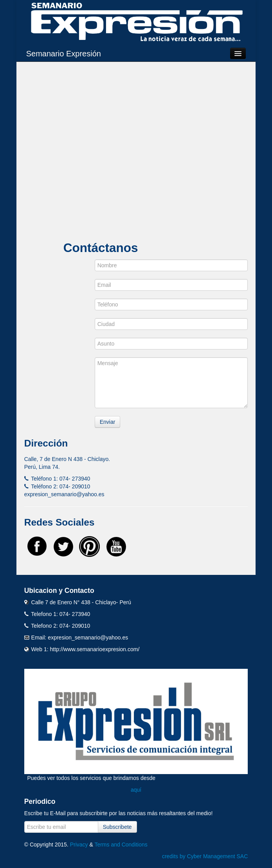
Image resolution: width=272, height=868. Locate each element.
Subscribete (117, 827)
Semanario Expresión (64, 54)
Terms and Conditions (121, 845)
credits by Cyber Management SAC (205, 856)
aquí (136, 790)
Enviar (108, 422)
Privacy (79, 845)
